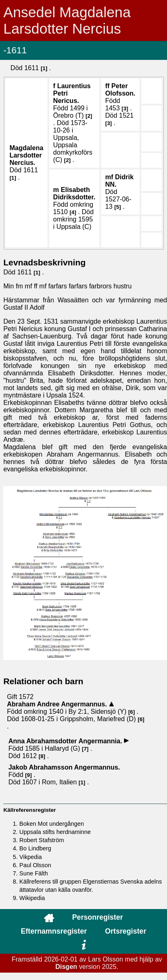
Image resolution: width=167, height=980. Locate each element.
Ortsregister (126, 931)
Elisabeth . (74, 193)
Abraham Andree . (58, 704)
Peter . (120, 90)
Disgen (66, 967)
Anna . (66, 741)
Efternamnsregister (54, 931)
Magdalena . (26, 155)
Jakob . (64, 767)
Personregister (97, 917)
